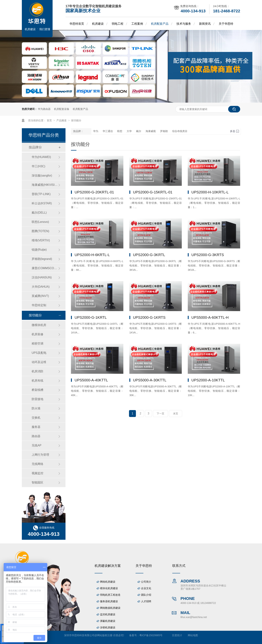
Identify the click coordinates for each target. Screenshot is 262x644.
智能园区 (37, 482)
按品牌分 (35, 147)
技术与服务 (184, 24)
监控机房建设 (108, 614)
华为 (96, 131)
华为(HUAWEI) (41, 157)
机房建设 (98, 24)
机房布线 (37, 381)
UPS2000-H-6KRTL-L (92, 255)
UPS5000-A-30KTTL (150, 380)
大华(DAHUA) (41, 287)
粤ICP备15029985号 (151, 635)
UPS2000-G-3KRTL (149, 255)
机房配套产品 (160, 24)
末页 (176, 414)
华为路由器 (44, 109)
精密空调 (37, 344)
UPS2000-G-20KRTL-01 (94, 192)
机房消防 (37, 371)
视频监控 (37, 473)
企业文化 (146, 588)
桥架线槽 (37, 390)
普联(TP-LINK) (41, 194)
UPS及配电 (39, 353)
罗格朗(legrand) (42, 259)
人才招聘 (146, 601)
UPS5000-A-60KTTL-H (210, 317)
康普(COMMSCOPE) (45, 268)
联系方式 (179, 566)
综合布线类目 (180, 131)
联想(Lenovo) (40, 222)
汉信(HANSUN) (42, 277)
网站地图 (193, 635)
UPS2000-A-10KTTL (208, 380)
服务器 (36, 427)
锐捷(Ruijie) (39, 250)
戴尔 (139, 131)
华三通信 (108, 131)
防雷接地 (37, 399)
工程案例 (137, 24)
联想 (120, 131)
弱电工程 (118, 24)
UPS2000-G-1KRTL (91, 317)
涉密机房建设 (108, 627)
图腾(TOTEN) (40, 231)
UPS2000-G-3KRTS (208, 255)
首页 (50, 120)
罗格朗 (164, 131)
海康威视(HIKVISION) (45, 185)
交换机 (36, 418)
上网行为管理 (40, 455)
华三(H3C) (38, 166)
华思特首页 (77, 24)
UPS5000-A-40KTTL (91, 380)
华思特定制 (39, 305)
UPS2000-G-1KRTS (149, 317)
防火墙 (36, 408)
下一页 (160, 414)
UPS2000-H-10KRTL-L (210, 192)
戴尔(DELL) (39, 213)
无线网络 (37, 464)
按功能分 (76, 120)
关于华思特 (226, 24)
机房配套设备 (62, 109)
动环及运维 (39, 362)
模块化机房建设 (109, 588)
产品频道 (62, 120)
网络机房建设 (108, 582)
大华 (129, 131)
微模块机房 (39, 325)
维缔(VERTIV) (41, 240)
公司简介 (146, 582)
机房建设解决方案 (108, 566)
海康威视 (151, 131)
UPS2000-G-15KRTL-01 (153, 192)
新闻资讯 (205, 24)
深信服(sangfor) (42, 176)
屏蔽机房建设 (108, 621)
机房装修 (37, 334)
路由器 (36, 436)
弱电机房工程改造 (110, 595)
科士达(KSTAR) (42, 203)
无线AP (36, 445)
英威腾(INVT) (40, 296)
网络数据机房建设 (110, 608)
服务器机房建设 (109, 601)
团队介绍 (146, 595)
